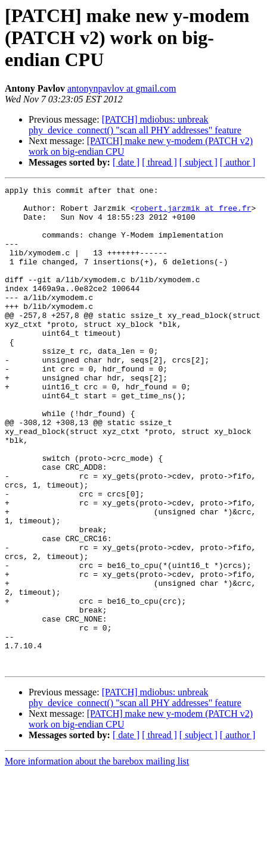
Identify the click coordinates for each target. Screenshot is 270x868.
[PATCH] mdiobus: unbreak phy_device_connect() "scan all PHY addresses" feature (135, 125)
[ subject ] (198, 162)
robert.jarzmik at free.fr (193, 213)
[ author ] (238, 162)
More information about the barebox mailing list (97, 858)
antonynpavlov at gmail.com (122, 88)
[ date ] (126, 162)
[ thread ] (159, 162)
